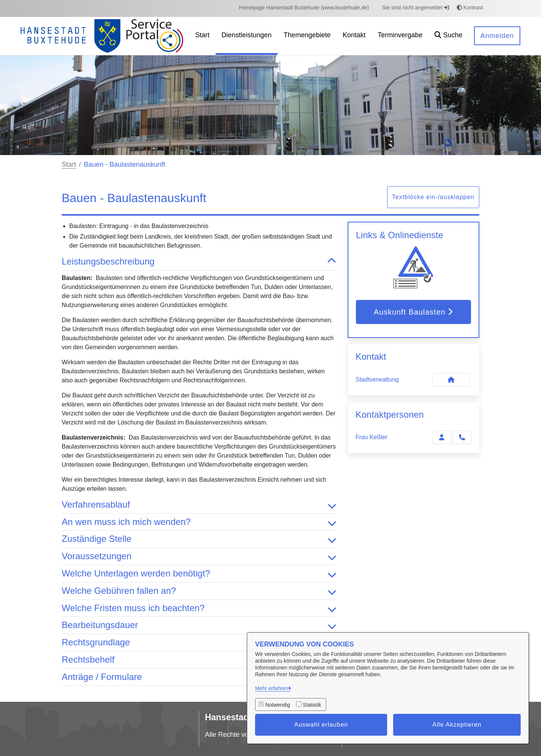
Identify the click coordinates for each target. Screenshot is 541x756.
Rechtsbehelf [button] (199, 660)
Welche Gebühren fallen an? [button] (199, 591)
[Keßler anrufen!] (462, 437)
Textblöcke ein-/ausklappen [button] (433, 197)
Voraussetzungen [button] (199, 556)
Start (69, 164)
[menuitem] (304, 8)
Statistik (312, 705)
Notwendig (278, 705)
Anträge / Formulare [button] (199, 677)
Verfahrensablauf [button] (199, 505)
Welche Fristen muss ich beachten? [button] (199, 608)
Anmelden (497, 36)
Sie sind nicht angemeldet (416, 8)
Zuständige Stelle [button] (199, 539)
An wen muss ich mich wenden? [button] (199, 522)
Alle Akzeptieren (457, 725)
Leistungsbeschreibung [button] (199, 262)
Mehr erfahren (272, 688)
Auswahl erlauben (321, 725)
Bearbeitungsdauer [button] (199, 625)
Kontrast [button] (470, 8)
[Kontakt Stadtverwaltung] (451, 380)
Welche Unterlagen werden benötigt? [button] (199, 574)
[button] (448, 36)
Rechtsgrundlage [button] (199, 643)
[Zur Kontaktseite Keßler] (442, 437)
